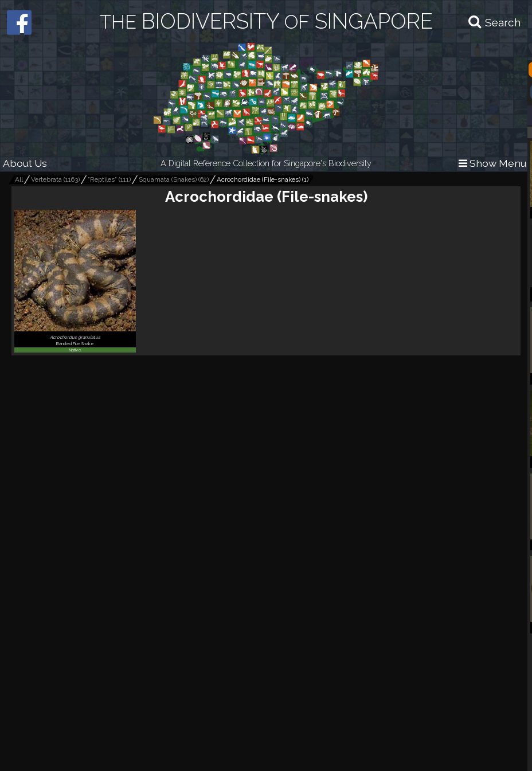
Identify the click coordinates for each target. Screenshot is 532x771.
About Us (25, 163)
